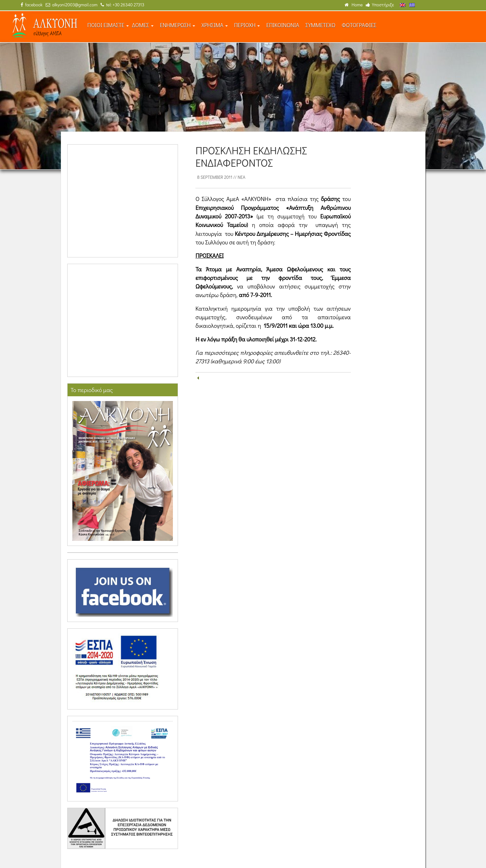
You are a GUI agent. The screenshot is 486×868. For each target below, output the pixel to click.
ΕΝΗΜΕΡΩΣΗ (177, 25)
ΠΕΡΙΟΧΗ (247, 25)
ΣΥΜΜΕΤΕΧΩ (320, 25)
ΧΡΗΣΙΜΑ (215, 25)
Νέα (241, 177)
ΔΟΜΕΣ (143, 25)
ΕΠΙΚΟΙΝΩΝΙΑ (283, 25)
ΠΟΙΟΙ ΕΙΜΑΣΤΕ (108, 25)
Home (354, 5)
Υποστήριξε (380, 5)
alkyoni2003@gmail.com (72, 5)
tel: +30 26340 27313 (122, 5)
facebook (32, 5)
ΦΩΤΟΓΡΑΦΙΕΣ (359, 25)
